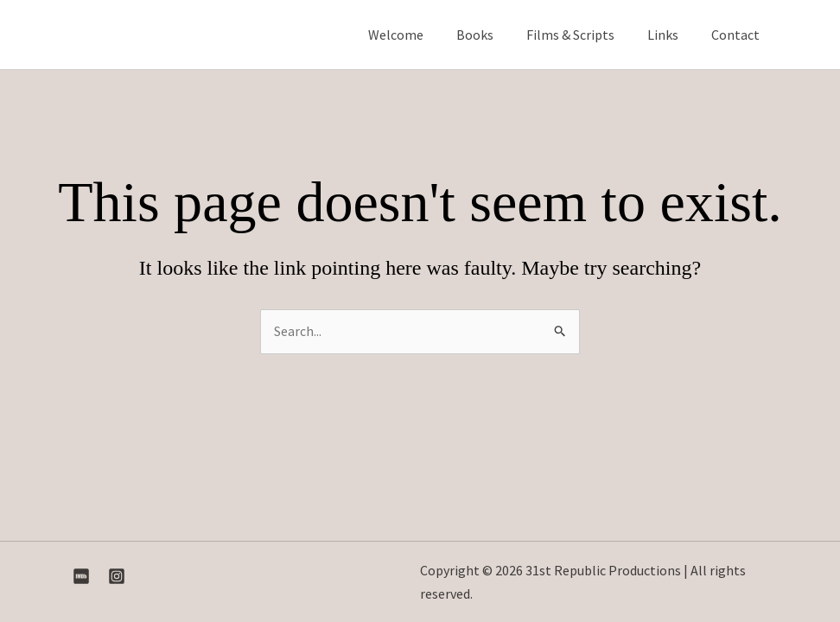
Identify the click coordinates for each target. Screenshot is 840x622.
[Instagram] (117, 576)
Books (493, 35)
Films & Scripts (583, 35)
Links (671, 35)
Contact (738, 35)
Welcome (419, 35)
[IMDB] (81, 576)
